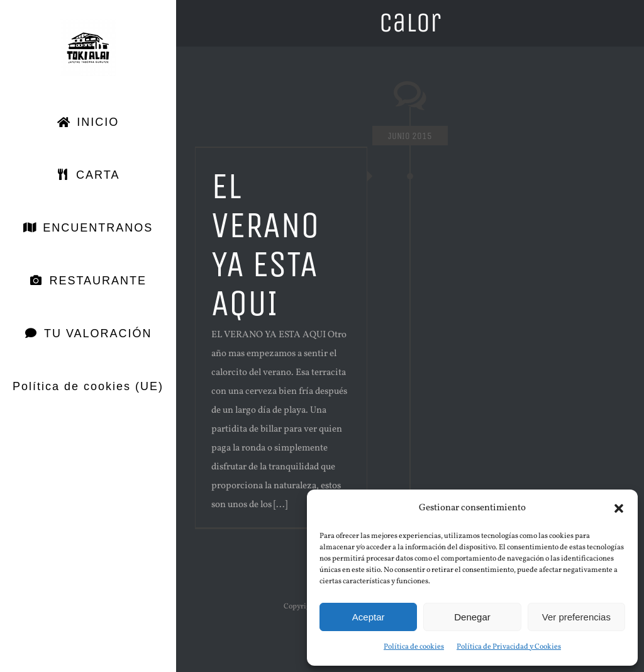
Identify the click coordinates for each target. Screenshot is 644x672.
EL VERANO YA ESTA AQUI (265, 245)
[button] (619, 508)
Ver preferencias (576, 617)
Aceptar (369, 617)
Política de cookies (414, 647)
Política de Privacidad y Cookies (509, 647)
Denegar (472, 617)
